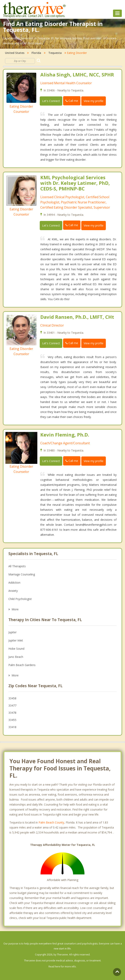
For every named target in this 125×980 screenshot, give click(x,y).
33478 (12, 713)
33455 (12, 720)
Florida (36, 53)
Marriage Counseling (22, 574)
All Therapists (17, 566)
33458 (12, 698)
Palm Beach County (51, 822)
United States (15, 53)
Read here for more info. (63, 967)
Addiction (14, 583)
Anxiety (13, 591)
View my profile (94, 101)
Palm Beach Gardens (22, 665)
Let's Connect (51, 101)
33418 (12, 727)
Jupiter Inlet (16, 640)
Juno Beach (16, 657)
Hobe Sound (16, 649)
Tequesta (55, 53)
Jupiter (12, 632)
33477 (12, 705)
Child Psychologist (20, 599)
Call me (72, 101)
